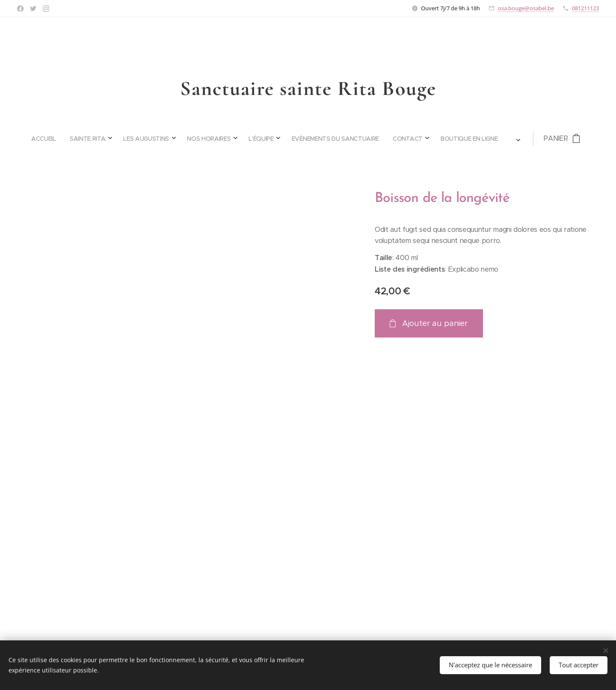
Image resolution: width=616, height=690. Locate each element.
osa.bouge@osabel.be (526, 8)
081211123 (585, 8)
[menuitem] (199, 139)
